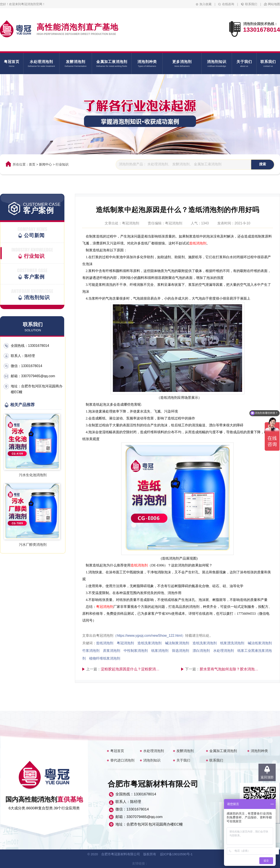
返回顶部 (267, 777)
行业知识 (62, 164)
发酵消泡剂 (185, 751)
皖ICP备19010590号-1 (176, 854)
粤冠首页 (117, 751)
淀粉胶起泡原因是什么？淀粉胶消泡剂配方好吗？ (131, 669)
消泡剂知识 (152, 760)
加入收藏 (205, 4)
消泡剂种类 (259, 751)
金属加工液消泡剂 (223, 751)
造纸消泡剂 (198, 243)
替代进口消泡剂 (122, 760)
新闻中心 (45, 164)
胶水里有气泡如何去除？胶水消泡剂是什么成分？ (230, 669)
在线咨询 (228, 4)
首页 (32, 164)
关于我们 (183, 760)
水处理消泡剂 (154, 751)
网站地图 (274, 4)
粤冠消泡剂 (105, 607)
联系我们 (251, 4)
